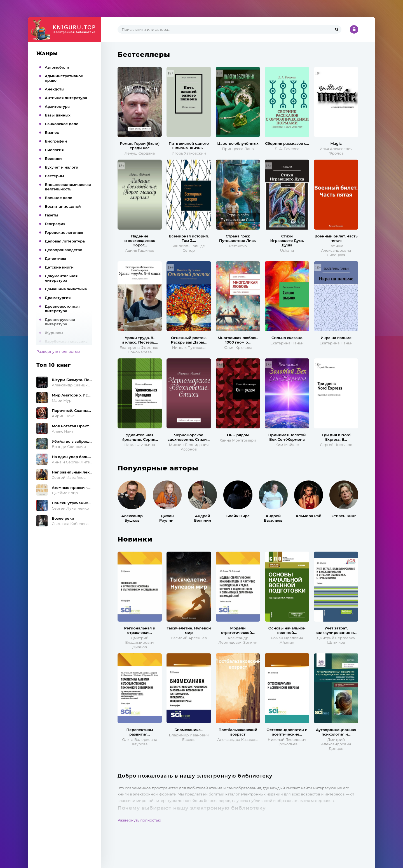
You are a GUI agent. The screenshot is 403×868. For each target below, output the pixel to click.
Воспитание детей (63, 206)
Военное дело (58, 198)
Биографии (56, 141)
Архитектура (57, 106)
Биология (54, 150)
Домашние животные (66, 289)
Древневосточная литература (62, 309)
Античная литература (66, 98)
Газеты (51, 215)
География (55, 224)
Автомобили (57, 67)
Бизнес (52, 132)
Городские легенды (64, 232)
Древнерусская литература (60, 322)
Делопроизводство (64, 250)
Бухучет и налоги (62, 167)
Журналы (54, 333)
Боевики (53, 158)
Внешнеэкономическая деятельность (68, 187)
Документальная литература (61, 278)
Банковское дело (62, 124)
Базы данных (58, 115)
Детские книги (59, 267)
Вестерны (54, 176)
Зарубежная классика (66, 341)
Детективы (55, 258)
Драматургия (58, 298)
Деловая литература (65, 241)
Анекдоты (55, 89)
